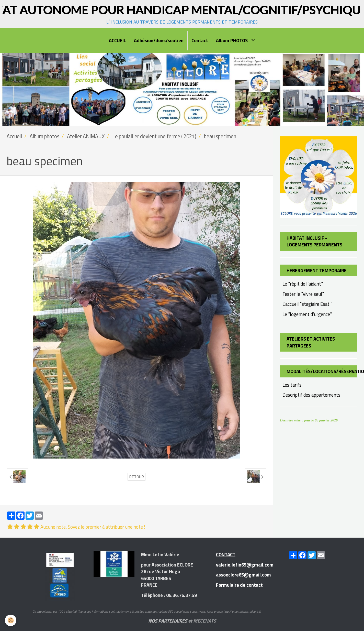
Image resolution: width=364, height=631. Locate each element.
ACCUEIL (117, 40)
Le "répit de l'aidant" (303, 284)
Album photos (44, 136)
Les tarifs (292, 385)
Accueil (14, 136)
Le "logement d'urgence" (307, 314)
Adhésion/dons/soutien (159, 40)
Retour (136, 477)
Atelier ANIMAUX (86, 136)
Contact (200, 40)
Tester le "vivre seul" (303, 294)
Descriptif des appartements (311, 395)
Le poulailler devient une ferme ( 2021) (154, 136)
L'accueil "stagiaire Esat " (307, 304)
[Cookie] (11, 620)
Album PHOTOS (232, 40)
